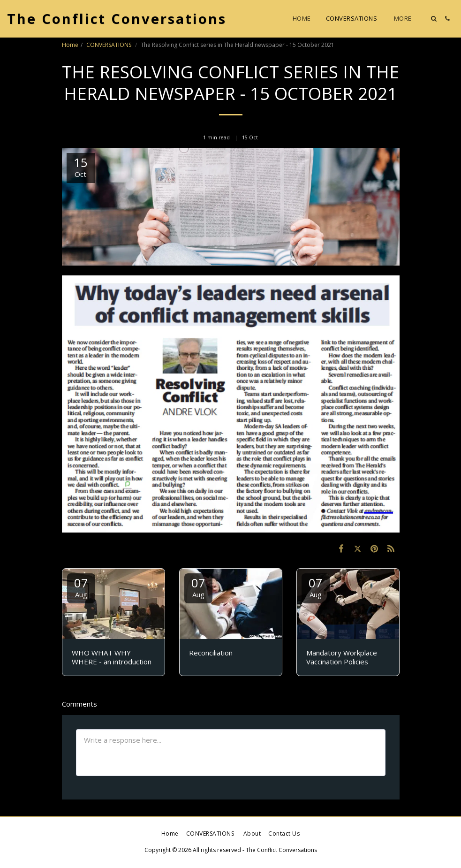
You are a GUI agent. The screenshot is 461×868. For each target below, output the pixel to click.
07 (81, 587)
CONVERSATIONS (110, 45)
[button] (434, 19)
